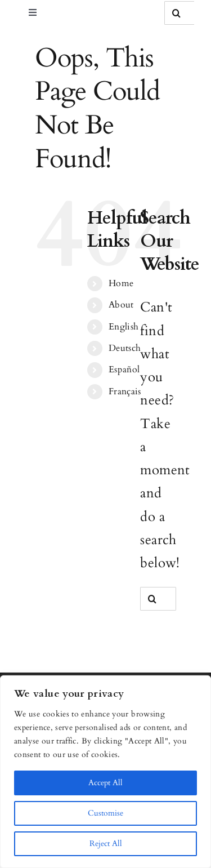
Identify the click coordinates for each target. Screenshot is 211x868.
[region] (105, 772)
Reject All (106, 843)
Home (121, 283)
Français (125, 391)
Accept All (105, 783)
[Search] (176, 13)
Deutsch (125, 348)
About (121, 305)
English (124, 327)
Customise (105, 813)
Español (124, 370)
